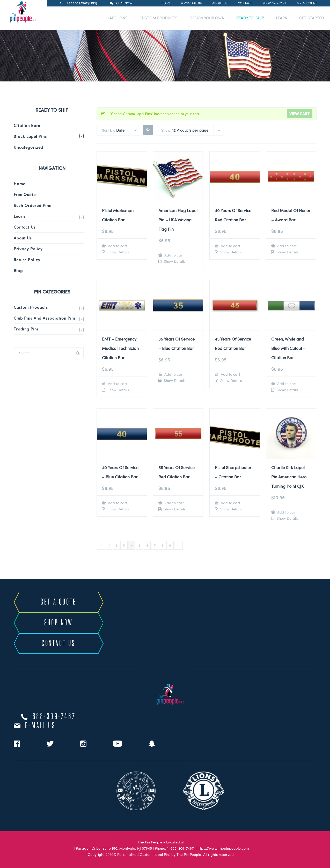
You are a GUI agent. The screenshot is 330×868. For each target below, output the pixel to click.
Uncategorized (28, 147)
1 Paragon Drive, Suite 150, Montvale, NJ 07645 (113, 848)
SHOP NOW (59, 623)
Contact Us (25, 227)
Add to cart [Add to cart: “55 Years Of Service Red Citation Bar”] (174, 503)
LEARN (282, 18)
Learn (19, 216)
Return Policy (27, 260)
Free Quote (25, 194)
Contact (245, 3)
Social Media (191, 3)
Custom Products (31, 307)
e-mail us (41, 726)
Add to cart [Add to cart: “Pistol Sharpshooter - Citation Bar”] (230, 503)
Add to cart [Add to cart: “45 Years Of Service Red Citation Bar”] (230, 374)
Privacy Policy (28, 249)
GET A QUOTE (58, 602)
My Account (307, 3)
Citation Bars (27, 125)
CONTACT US (59, 644)
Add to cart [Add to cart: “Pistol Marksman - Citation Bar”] (117, 246)
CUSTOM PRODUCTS (159, 18)
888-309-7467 (54, 717)
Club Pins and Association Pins (45, 318)
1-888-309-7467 (180, 848)
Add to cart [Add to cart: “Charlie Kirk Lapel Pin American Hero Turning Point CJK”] (286, 512)
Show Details (118, 252)
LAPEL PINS (118, 18)
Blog (166, 3)
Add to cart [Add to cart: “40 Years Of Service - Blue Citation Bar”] (117, 503)
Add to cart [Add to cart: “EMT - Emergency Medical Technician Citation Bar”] (117, 384)
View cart (300, 114)
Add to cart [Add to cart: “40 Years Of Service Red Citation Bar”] (230, 246)
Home (20, 184)
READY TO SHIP (250, 18)
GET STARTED (312, 18)
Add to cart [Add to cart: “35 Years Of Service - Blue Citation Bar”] (174, 374)
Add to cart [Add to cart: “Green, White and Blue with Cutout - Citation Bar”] (286, 384)
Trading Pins (26, 329)
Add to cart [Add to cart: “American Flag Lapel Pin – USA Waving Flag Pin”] (174, 255)
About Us (220, 3)
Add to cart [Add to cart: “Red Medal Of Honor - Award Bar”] (286, 246)
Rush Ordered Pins (32, 205)
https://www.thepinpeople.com (223, 848)
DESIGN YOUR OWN (207, 18)
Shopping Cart (274, 3)
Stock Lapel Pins (30, 136)
